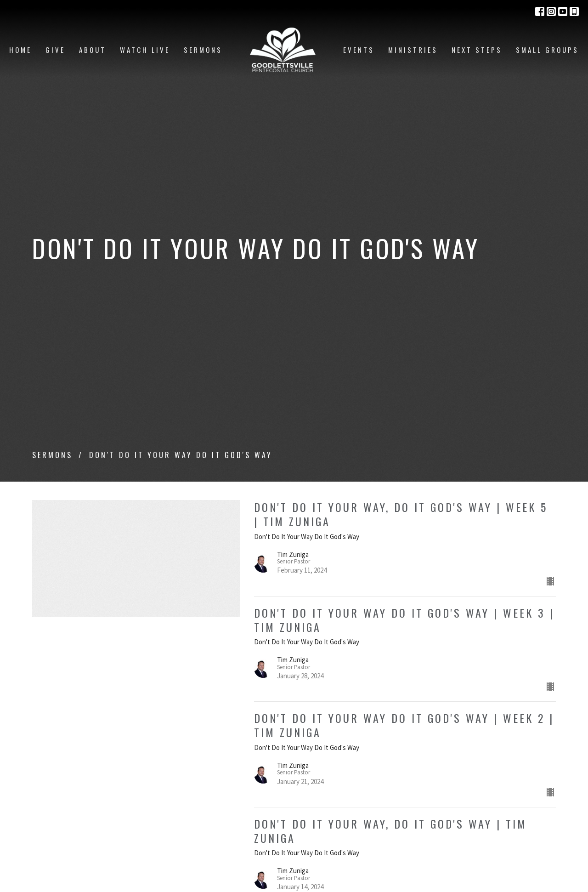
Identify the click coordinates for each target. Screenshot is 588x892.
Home (20, 50)
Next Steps (477, 50)
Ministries (413, 50)
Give (55, 50)
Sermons (203, 50)
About (93, 50)
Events (359, 50)
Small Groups (547, 50)
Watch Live (145, 50)
